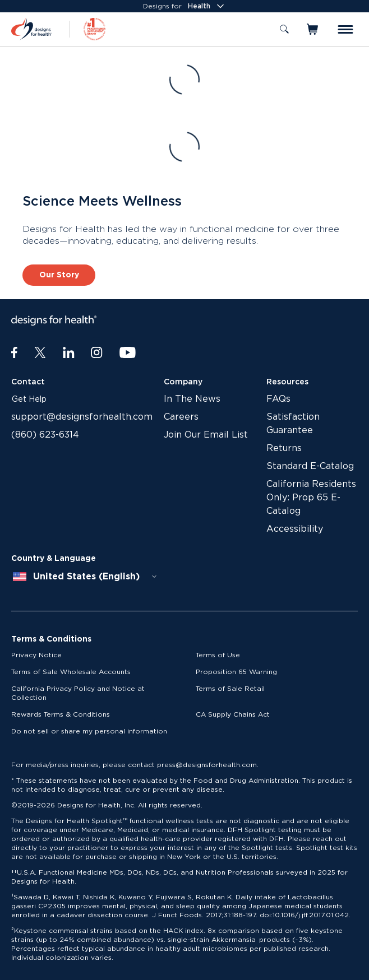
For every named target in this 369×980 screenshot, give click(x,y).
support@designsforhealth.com (82, 417)
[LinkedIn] (69, 353)
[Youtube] (128, 353)
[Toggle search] (284, 29)
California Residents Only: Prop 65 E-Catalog (311, 498)
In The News (192, 399)
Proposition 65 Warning (236, 672)
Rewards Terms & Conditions (61, 714)
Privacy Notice (36, 655)
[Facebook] (14, 353)
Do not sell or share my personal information (89, 731)
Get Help (29, 400)
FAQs (278, 399)
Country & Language (54, 559)
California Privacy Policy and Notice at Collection (78, 693)
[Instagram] (97, 353)
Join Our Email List (206, 435)
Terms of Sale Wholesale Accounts (71, 672)
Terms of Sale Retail (230, 689)
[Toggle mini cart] (313, 29)
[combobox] (85, 577)
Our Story (59, 275)
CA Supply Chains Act (233, 714)
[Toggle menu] (345, 29)
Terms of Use (218, 655)
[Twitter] (40, 353)
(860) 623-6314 (45, 435)
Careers (181, 417)
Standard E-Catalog (310, 466)
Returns (284, 448)
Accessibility (295, 529)
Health (207, 6)
